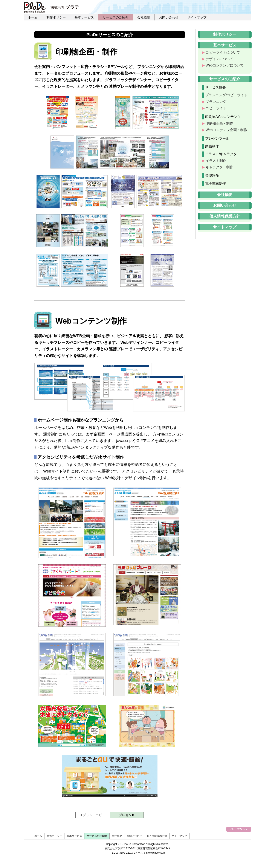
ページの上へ (239, 829)
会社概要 (144, 17)
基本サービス (84, 17)
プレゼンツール (217, 138)
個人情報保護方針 (225, 216)
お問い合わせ (169, 17)
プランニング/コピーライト (226, 95)
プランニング (216, 102)
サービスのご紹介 (116, 17)
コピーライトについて (223, 52)
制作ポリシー (56, 17)
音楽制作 (212, 176)
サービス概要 (215, 87)
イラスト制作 (216, 161)
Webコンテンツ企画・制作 (226, 130)
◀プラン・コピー (92, 815)
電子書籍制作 (215, 183)
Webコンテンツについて (225, 65)
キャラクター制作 (219, 167)
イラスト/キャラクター (223, 154)
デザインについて (219, 59)
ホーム (33, 17)
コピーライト (216, 108)
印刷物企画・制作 (219, 123)
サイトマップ (197, 17)
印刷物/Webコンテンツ (223, 117)
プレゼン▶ (127, 815)
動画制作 (212, 146)
